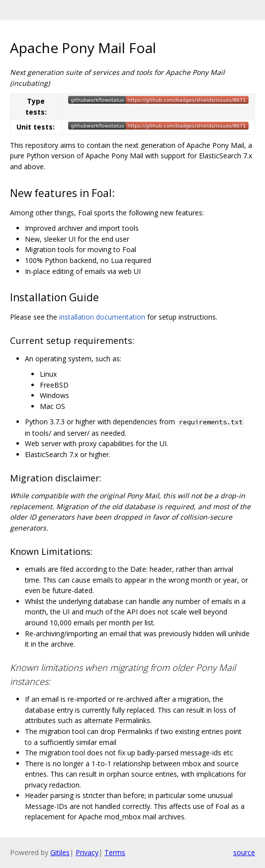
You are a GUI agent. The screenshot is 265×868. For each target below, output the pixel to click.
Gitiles (60, 852)
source (244, 852)
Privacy (87, 852)
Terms (115, 852)
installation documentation (102, 317)
